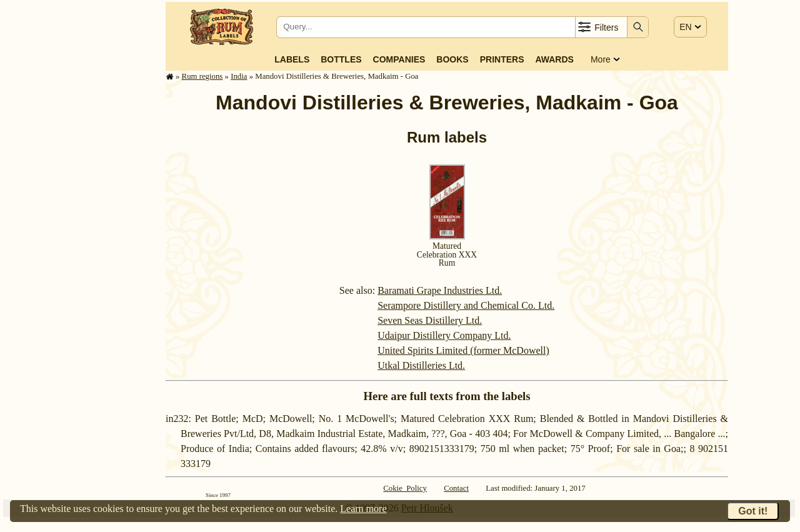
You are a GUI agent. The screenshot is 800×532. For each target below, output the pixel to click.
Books (452, 59)
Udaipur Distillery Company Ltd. (444, 335)
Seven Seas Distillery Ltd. (430, 320)
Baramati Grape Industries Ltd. (440, 290)
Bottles (341, 59)
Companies (399, 59)
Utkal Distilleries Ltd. (421, 365)
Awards (554, 59)
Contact (456, 488)
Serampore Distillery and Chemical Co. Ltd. (466, 305)
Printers (502, 59)
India (239, 76)
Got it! (753, 511)
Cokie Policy (405, 488)
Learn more (363, 509)
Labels (292, 59)
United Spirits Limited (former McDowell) (463, 350)
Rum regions (202, 76)
